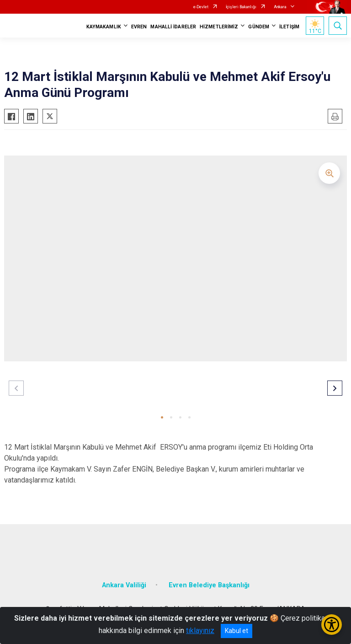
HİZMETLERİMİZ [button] (219, 27)
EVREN (139, 27)
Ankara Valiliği (124, 585)
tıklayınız (200, 631)
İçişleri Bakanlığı (241, 7)
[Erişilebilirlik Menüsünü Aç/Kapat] (332, 625)
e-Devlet (201, 7)
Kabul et (237, 631)
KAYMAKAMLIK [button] (104, 27)
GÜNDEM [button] (259, 27)
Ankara (280, 7)
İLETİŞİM (289, 27)
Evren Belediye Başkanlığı (209, 585)
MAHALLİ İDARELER (173, 27)
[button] (162, 417)
